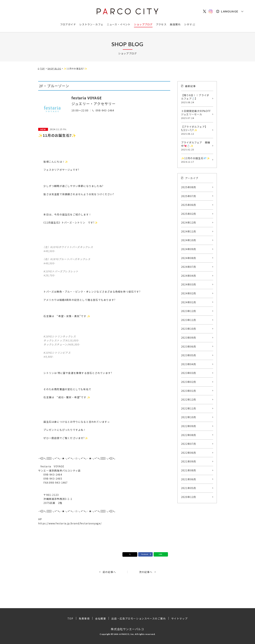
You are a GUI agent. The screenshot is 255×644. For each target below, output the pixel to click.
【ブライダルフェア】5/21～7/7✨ (196, 130)
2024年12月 (189, 222)
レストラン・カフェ (91, 24)
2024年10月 (189, 240)
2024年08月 (189, 258)
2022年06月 (189, 453)
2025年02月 (189, 214)
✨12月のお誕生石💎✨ (196, 160)
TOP (70, 618)
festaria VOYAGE (87, 98)
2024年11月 (189, 231)
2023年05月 (189, 355)
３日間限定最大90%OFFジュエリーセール (196, 114)
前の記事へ (109, 572)
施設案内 (175, 24)
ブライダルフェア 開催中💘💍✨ (196, 146)
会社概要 (101, 618)
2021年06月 (189, 479)
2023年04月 (189, 364)
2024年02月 (189, 293)
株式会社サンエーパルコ (127, 629)
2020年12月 (189, 497)
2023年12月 (189, 311)
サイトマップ (180, 618)
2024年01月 (189, 302)
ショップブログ (143, 24)
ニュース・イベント (119, 24)
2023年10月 (189, 329)
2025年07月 (189, 196)
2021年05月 (189, 488)
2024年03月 (189, 284)
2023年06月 (189, 346)
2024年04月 (189, 276)
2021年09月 (189, 461)
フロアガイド (68, 24)
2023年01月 (189, 391)
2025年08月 (189, 187)
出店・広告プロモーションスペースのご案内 (139, 618)
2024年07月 (189, 267)
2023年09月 (189, 338)
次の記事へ (146, 572)
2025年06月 (189, 205)
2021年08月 (189, 470)
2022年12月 (189, 399)
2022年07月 (189, 444)
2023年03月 (189, 373)
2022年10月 (189, 417)
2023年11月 (189, 320)
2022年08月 (189, 435)
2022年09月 (189, 426)
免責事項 (84, 618)
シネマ (188, 24)
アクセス (161, 24)
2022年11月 (189, 408)
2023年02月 (189, 382)
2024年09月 (189, 249)
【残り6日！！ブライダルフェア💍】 (196, 99)
